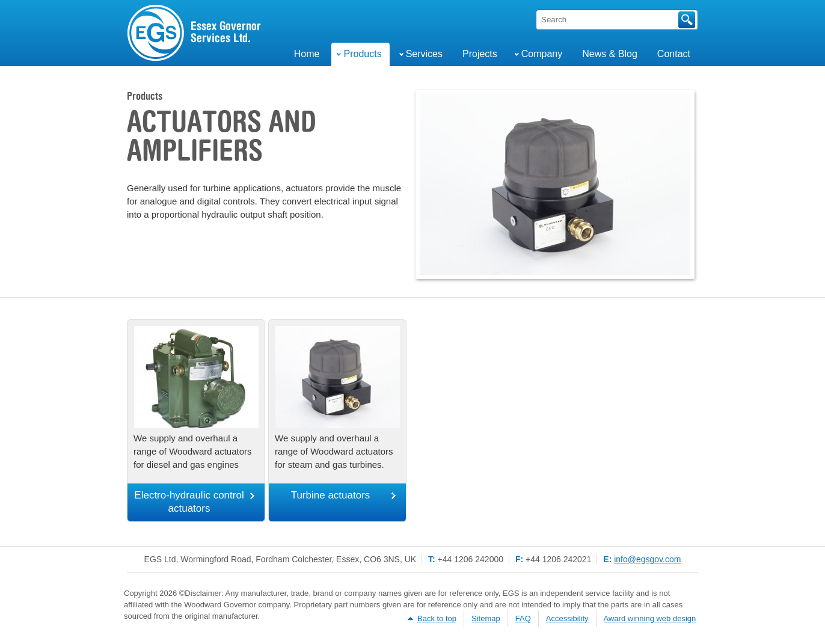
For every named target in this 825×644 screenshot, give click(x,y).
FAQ (523, 618)
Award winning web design (650, 618)
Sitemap (486, 618)
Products (145, 97)
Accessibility (567, 618)
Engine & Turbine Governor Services (195, 33)
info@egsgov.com (647, 559)
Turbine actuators (331, 495)
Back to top (437, 618)
